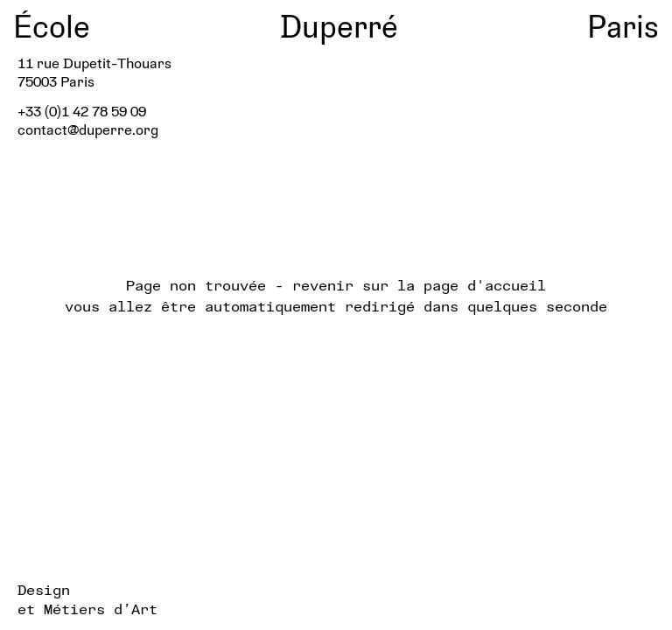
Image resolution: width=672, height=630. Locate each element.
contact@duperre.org (88, 129)
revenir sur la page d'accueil (419, 285)
